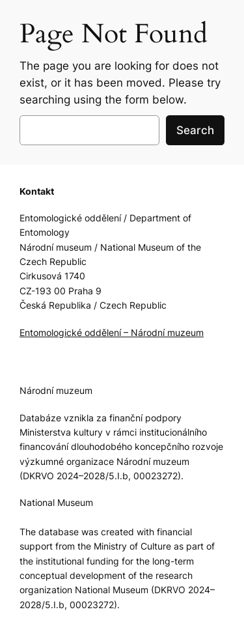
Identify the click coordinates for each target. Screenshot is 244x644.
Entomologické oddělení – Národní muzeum (112, 332)
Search (195, 130)
